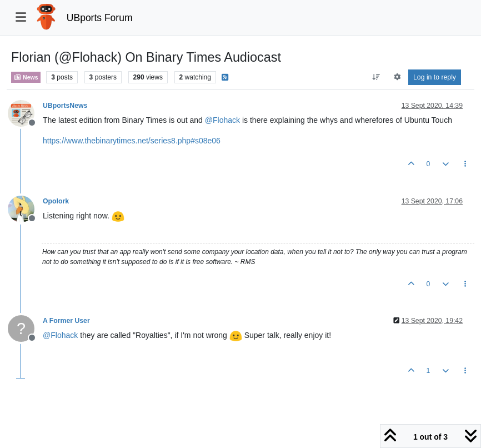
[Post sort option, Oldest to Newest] (376, 77)
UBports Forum (100, 18)
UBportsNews (65, 106)
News (26, 77)
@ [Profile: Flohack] (222, 120)
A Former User (66, 321)
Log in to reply (435, 77)
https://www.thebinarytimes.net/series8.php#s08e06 (132, 141)
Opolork (56, 201)
